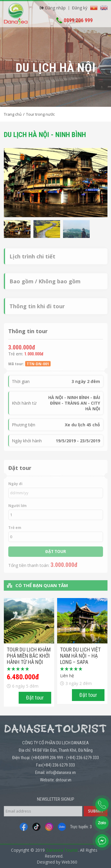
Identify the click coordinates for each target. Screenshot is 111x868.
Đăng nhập (53, 6)
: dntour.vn (63, 780)
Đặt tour (35, 698)
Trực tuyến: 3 (81, 827)
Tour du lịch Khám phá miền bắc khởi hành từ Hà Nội (29, 656)
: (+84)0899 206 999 (46, 758)
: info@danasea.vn (60, 772)
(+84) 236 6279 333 (83, 758)
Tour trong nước (40, 114)
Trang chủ (13, 114)
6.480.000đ (23, 677)
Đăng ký (80, 6)
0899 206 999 (78, 19)
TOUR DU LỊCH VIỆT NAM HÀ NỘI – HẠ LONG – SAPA (80, 656)
